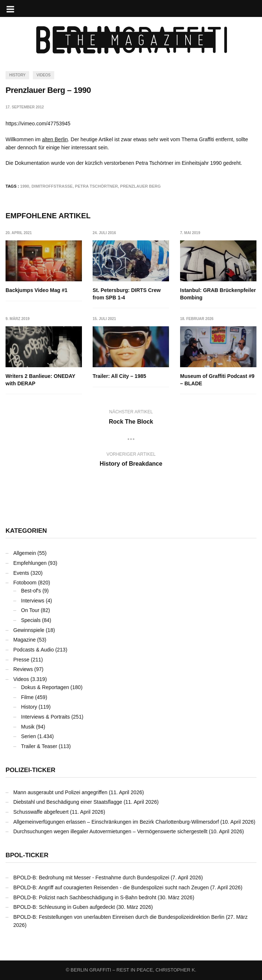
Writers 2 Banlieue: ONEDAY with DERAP (40, 380)
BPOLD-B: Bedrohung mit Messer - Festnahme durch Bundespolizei (91, 878)
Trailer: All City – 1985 (119, 376)
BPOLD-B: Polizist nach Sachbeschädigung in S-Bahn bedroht (85, 897)
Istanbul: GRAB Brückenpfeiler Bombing (218, 294)
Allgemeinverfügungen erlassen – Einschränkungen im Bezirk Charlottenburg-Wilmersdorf (116, 822)
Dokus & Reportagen (45, 687)
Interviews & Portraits (45, 717)
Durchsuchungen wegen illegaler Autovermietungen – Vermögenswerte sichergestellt (110, 831)
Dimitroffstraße (52, 186)
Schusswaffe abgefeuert (41, 812)
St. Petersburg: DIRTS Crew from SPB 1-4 (127, 294)
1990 (25, 186)
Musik (28, 727)
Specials (31, 620)
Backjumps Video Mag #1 (37, 290)
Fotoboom (25, 583)
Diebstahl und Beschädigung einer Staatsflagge (68, 802)
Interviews (33, 601)
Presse (21, 660)
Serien (28, 736)
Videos (44, 75)
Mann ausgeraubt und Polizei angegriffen (60, 792)
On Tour (30, 610)
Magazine (25, 640)
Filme (27, 697)
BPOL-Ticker (27, 855)
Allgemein (25, 553)
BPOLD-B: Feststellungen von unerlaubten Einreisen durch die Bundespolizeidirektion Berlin (119, 917)
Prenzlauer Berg (141, 186)
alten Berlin (55, 139)
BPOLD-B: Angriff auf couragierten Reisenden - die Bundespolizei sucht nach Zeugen (111, 887)
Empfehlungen (30, 563)
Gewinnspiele (29, 630)
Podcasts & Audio (34, 650)
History (17, 75)
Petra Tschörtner (96, 186)
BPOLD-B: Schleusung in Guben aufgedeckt (64, 907)
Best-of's (31, 591)
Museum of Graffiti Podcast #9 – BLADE (217, 380)
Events (21, 573)
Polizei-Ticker (30, 770)
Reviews (23, 669)
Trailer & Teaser (39, 746)
